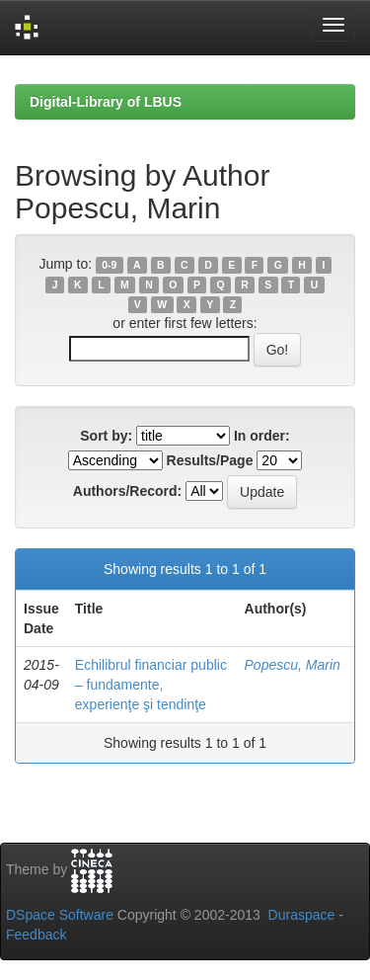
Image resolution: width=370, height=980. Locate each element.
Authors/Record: (127, 491)
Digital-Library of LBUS (106, 102)
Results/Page (210, 460)
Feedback (36, 935)
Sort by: (106, 436)
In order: (262, 436)
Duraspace (302, 915)
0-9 (109, 265)
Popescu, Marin (293, 665)
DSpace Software (60, 915)
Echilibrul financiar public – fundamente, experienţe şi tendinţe (151, 685)
